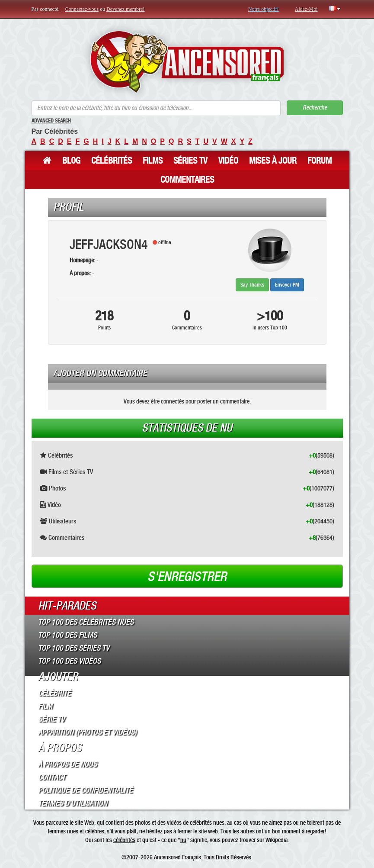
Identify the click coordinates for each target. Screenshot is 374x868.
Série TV (51, 719)
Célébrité (54, 693)
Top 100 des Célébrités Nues (86, 622)
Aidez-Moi (306, 9)
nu (183, 840)
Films (153, 161)
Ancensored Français (177, 857)
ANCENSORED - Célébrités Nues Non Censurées (187, 62)
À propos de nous (67, 764)
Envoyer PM (287, 285)
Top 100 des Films (67, 635)
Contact (52, 777)
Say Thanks (252, 285)
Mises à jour (273, 161)
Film (45, 706)
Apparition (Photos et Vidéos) (87, 732)
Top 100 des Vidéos (69, 661)
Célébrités (112, 161)
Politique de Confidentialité (85, 790)
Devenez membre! (125, 9)
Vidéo (228, 161)
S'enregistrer (187, 577)
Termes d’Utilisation (73, 803)
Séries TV (190, 161)
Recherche (315, 108)
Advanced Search (51, 121)
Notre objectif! (264, 9)
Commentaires (187, 180)
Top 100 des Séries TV (74, 648)
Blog (71, 161)
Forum (320, 161)
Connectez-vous (82, 9)
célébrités (124, 840)
